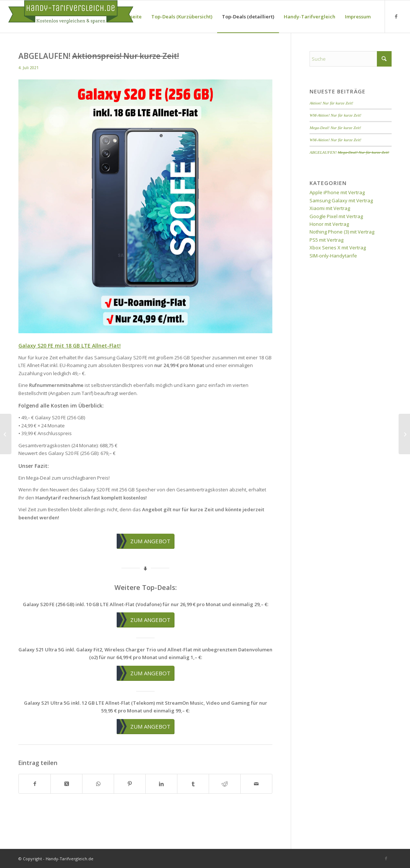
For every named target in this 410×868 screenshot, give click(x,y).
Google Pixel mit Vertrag (336, 216)
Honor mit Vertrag (329, 224)
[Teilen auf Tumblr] (193, 784)
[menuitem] (130, 17)
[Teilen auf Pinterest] (130, 784)
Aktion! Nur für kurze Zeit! (331, 103)
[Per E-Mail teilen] (256, 784)
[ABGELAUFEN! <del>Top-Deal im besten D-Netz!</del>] (6, 434)
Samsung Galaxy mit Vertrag (341, 200)
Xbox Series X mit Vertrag (338, 248)
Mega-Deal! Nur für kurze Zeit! (335, 128)
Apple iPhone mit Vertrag (337, 192)
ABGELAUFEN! (349, 152)
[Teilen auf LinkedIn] (161, 784)
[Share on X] (66, 784)
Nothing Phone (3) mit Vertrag (342, 232)
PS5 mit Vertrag (326, 240)
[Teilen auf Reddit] (225, 784)
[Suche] (351, 59)
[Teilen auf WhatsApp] (98, 784)
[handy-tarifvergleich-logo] (71, 17)
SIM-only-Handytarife (333, 256)
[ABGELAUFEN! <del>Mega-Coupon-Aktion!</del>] (404, 434)
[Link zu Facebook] (396, 16)
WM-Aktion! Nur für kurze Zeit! (335, 115)
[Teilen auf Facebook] (35, 784)
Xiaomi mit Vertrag (330, 208)
